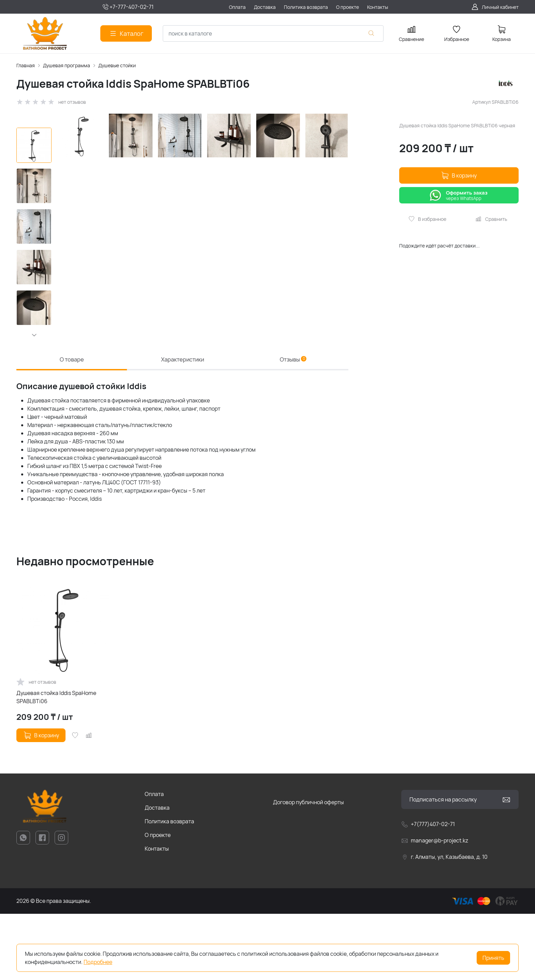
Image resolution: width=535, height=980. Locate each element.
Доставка (157, 874)
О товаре (72, 423)
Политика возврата (169, 887)
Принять (493, 958)
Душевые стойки (117, 65)
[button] (34, 335)
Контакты (157, 915)
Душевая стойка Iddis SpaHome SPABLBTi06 (56, 763)
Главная (26, 65)
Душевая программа (67, 65)
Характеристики (183, 423)
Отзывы (293, 423)
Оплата (154, 860)
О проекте (158, 901)
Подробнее (98, 962)
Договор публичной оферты (308, 868)
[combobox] (273, 33)
